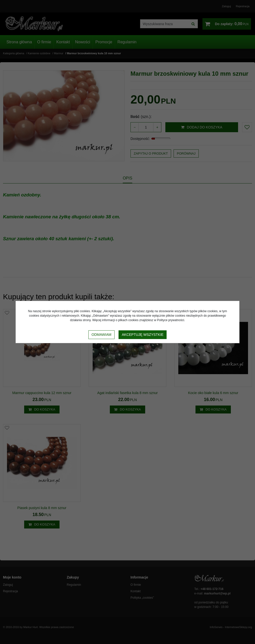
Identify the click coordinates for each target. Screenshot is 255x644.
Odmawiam (102, 335)
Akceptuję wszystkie (143, 335)
